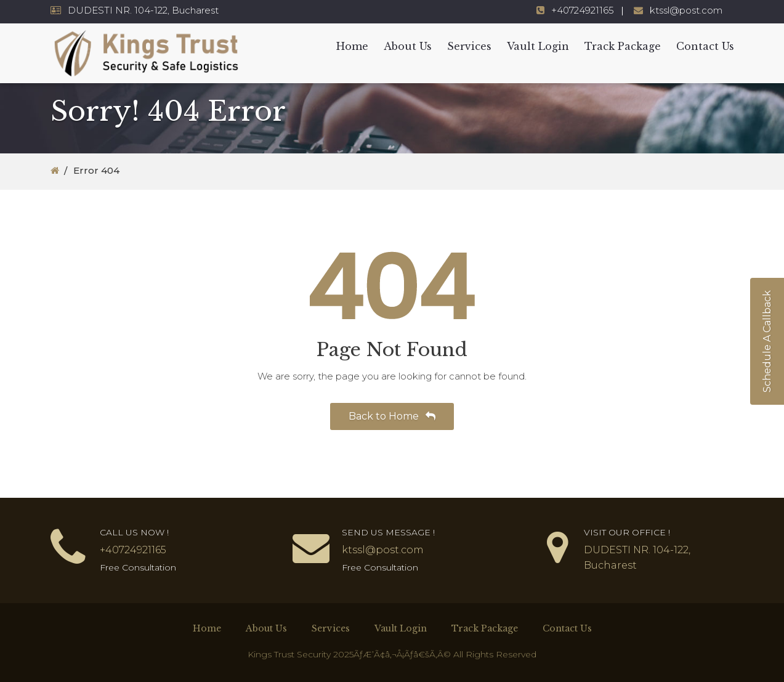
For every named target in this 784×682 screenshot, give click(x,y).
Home (352, 46)
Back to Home (392, 416)
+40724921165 (583, 10)
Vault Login (538, 46)
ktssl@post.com (686, 10)
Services (469, 46)
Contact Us (705, 46)
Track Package (623, 46)
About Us (408, 46)
